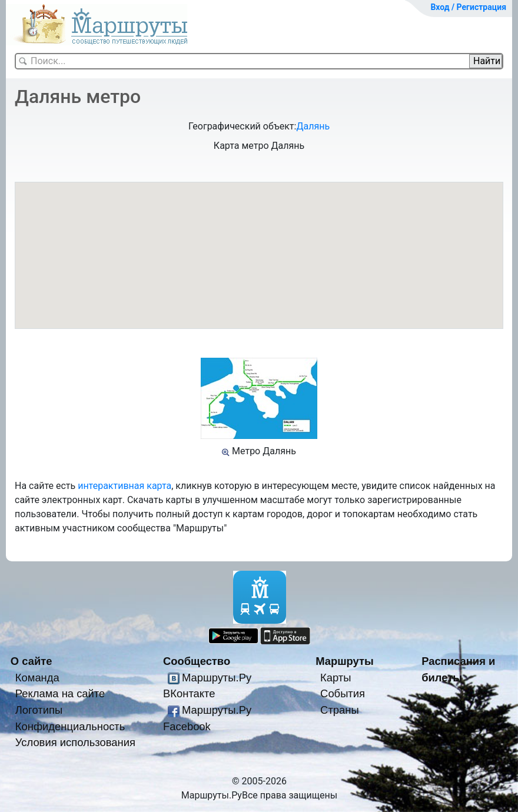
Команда (37, 678)
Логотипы (39, 710)
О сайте (31, 661)
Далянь (313, 126)
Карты (336, 678)
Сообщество (197, 661)
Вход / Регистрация (468, 7)
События (343, 693)
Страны (340, 710)
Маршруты (345, 661)
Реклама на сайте (60, 693)
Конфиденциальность (70, 726)
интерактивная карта (124, 486)
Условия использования (75, 742)
